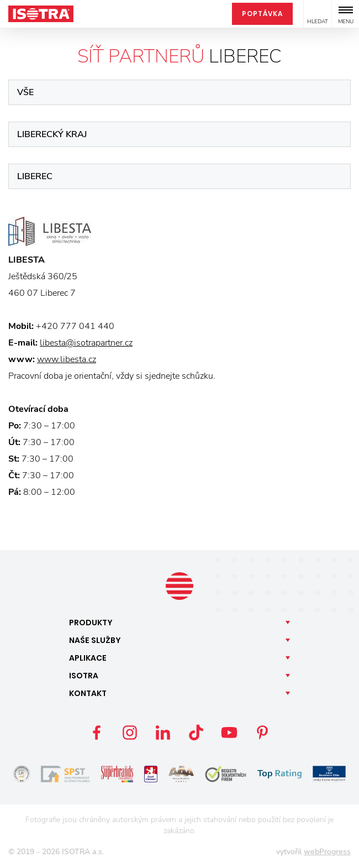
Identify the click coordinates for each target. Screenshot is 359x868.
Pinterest (262, 733)
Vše (25, 92)
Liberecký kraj (52, 134)
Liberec (35, 176)
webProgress (327, 852)
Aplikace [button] (88, 658)
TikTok (196, 733)
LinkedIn (163, 733)
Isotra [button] (84, 676)
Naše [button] (95, 640)
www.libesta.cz (67, 359)
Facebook (97, 733)
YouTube (229, 733)
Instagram (130, 733)
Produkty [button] (91, 623)
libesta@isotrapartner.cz (86, 343)
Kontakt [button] (88, 693)
